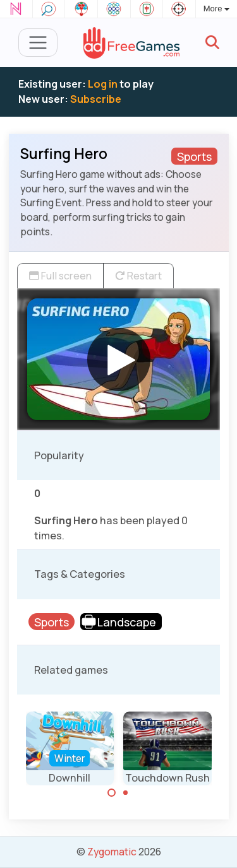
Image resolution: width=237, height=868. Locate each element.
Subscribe (96, 99)
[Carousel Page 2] (126, 793)
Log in (103, 84)
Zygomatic (112, 852)
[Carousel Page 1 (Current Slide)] (112, 793)
